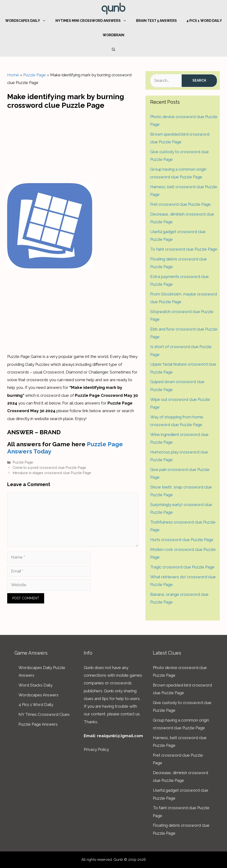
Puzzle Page (35, 75)
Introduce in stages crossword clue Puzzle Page (52, 473)
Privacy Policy (96, 749)
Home (13, 75)
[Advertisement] (73, 145)
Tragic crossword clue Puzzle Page (182, 567)
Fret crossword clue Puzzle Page (180, 204)
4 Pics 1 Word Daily (204, 21)
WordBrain (113, 35)
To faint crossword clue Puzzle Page (184, 249)
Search (199, 80)
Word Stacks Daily (36, 685)
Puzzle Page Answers (38, 724)
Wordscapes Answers (39, 695)
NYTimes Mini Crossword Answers (93, 21)
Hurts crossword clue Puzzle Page (182, 540)
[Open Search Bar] (113, 49)
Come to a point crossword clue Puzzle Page (49, 467)
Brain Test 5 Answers (156, 21)
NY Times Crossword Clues (44, 714)
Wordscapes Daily (28, 21)
